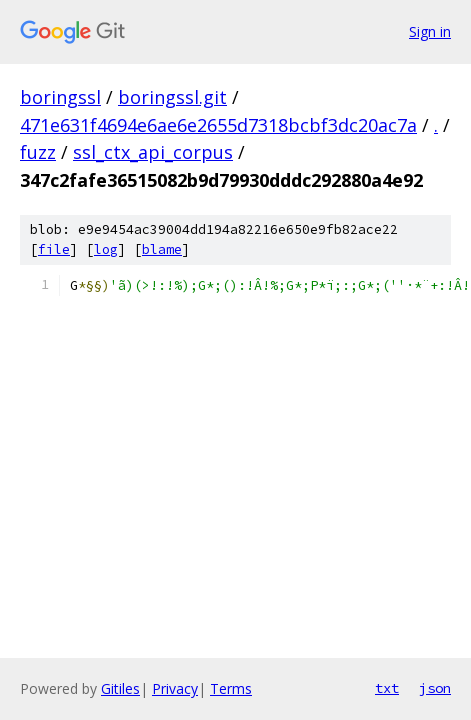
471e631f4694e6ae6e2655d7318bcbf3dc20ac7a (218, 125)
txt (387, 688)
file (54, 249)
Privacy (175, 688)
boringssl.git (172, 97)
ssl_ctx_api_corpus (153, 152)
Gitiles (120, 688)
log (106, 249)
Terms (231, 688)
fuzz (38, 152)
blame (162, 249)
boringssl (60, 97)
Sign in (430, 31)
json (435, 688)
